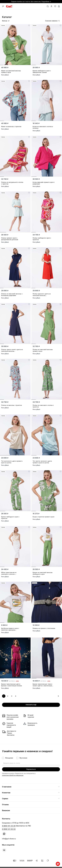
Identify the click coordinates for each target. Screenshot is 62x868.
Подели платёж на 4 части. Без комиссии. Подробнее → (31, 2)
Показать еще (31, 705)
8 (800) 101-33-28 (9, 826)
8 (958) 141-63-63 (9, 829)
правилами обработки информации (13, 775)
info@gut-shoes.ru (9, 839)
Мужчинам (23, 758)
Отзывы (5, 804)
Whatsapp (58, 864)
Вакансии (6, 810)
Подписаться (31, 769)
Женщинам (9, 758)
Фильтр (6, 21)
